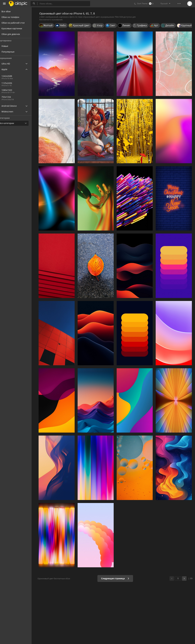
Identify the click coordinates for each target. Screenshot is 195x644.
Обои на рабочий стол (17, 23)
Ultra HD (9, 64)
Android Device (13, 106)
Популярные (14, 52)
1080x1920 (12, 90)
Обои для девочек (14, 34)
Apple (8, 69)
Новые (11, 46)
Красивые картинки (15, 28)
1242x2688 (12, 76)
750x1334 (22, 97)
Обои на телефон (14, 17)
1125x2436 (12, 83)
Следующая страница (116, 578)
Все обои (10, 11)
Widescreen (11, 112)
